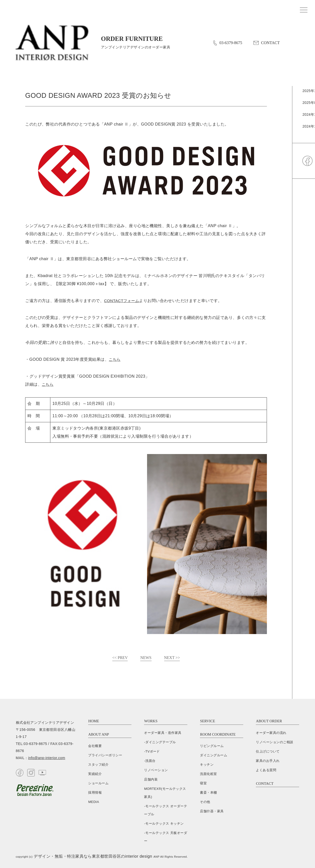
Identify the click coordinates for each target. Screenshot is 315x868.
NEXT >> (172, 658)
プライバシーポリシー (105, 755)
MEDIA (94, 802)
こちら (115, 359)
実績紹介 (95, 774)
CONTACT (267, 43)
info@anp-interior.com (47, 758)
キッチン (207, 765)
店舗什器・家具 (212, 811)
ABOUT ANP (99, 734)
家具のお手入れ (268, 761)
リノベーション (156, 770)
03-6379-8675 (227, 43)
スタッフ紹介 (98, 765)
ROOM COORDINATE (218, 734)
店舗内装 (151, 779)
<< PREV (120, 658)
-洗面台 (150, 761)
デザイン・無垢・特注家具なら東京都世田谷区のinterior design (93, 856)
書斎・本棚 (208, 793)
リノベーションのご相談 (274, 742)
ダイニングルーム (214, 755)
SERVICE (208, 721)
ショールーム (98, 783)
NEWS (146, 658)
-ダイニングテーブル (160, 742)
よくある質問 (266, 770)
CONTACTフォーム (122, 301)
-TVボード (152, 751)
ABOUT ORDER (269, 721)
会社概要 (95, 746)
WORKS (151, 721)
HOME (94, 721)
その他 (205, 802)
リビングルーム (212, 746)
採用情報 (95, 793)
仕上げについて (268, 751)
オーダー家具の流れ (271, 733)
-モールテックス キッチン (164, 824)
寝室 (203, 783)
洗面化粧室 (208, 774)
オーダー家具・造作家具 (163, 733)
